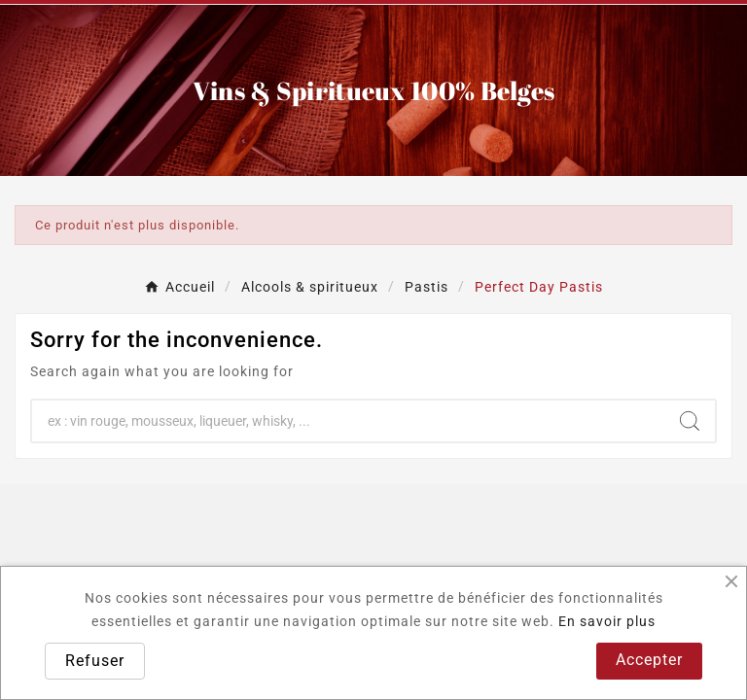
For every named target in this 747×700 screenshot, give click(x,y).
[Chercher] (348, 421)
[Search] (690, 421)
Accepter (649, 660)
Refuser (95, 661)
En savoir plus (607, 621)
